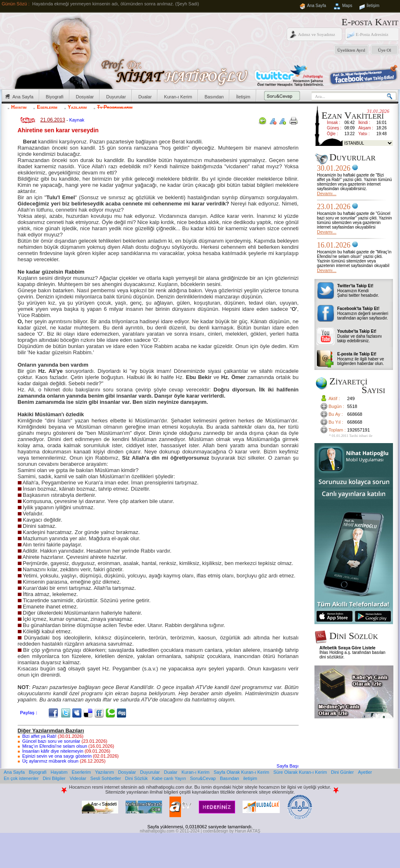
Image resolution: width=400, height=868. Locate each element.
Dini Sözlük (137, 778)
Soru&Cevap (203, 778)
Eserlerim (47, 107)
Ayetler (365, 772)
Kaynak (77, 120)
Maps (347, 6)
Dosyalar (85, 97)
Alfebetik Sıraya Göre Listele (348, 648)
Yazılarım (77, 107)
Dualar (145, 97)
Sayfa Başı (287, 766)
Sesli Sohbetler (106, 778)
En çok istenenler (21, 778)
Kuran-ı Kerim (178, 97)
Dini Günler (342, 772)
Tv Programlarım (115, 107)
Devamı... (327, 193)
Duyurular (116, 97)
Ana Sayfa (317, 6)
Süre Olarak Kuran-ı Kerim (300, 772)
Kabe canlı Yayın (169, 778)
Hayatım (19, 107)
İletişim (373, 6)
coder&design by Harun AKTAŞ (232, 831)
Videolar (78, 778)
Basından (214, 97)
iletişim (250, 778)
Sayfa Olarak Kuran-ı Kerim (242, 772)
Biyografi (55, 97)
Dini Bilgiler (54, 778)
